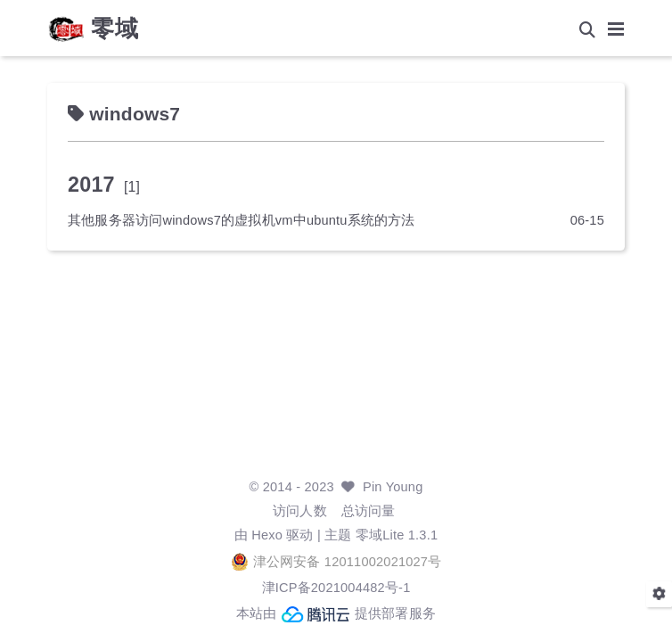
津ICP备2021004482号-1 (336, 588)
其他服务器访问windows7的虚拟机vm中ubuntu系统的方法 (242, 220)
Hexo (267, 535)
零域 (115, 29)
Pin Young (393, 487)
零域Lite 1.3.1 (397, 535)
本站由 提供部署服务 (336, 614)
